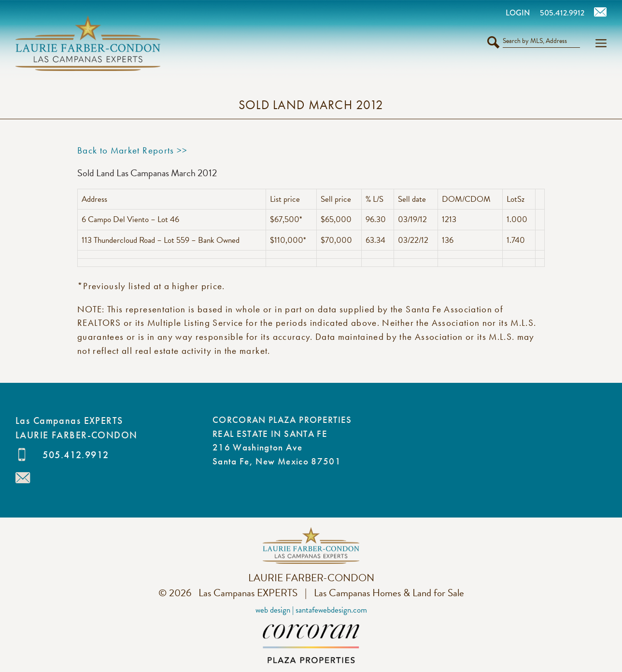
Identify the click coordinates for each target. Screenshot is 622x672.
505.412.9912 (76, 455)
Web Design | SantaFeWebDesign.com (311, 610)
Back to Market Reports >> (133, 150)
